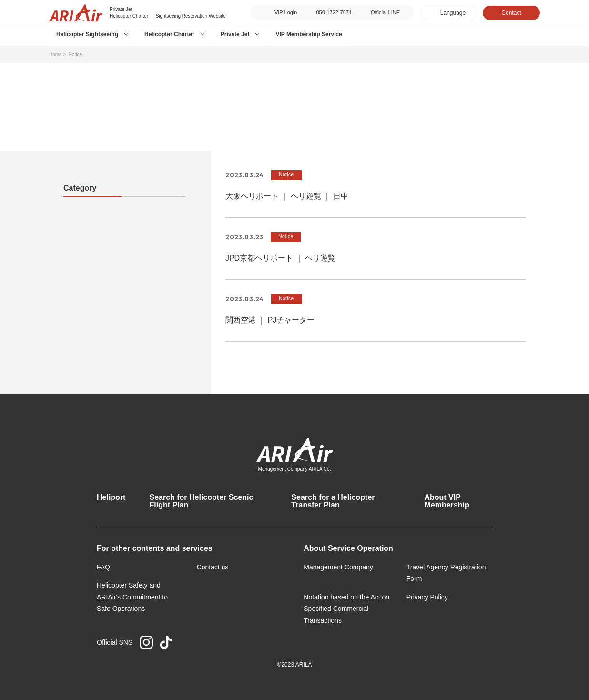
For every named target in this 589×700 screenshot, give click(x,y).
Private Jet (235, 34)
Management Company (338, 567)
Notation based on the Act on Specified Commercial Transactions (346, 609)
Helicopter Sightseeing (87, 34)
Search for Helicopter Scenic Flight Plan (201, 501)
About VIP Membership (447, 501)
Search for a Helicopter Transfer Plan (333, 501)
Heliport (111, 497)
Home (56, 55)
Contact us (213, 567)
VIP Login (286, 12)
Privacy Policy (427, 597)
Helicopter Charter (169, 34)
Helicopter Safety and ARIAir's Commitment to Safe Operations (132, 597)
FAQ (103, 567)
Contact (511, 13)
